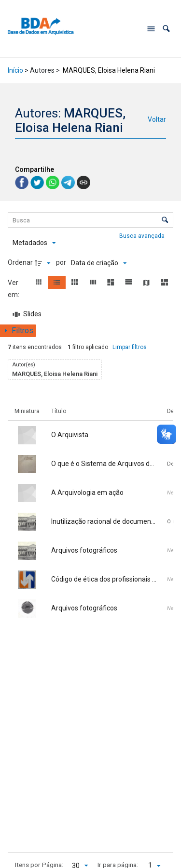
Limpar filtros (130, 347)
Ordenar (20, 262)
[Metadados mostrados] (34, 243)
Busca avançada (143, 235)
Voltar (157, 119)
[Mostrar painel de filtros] (18, 331)
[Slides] (28, 314)
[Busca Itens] (91, 220)
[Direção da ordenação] (44, 263)
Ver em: (14, 289)
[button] (166, 29)
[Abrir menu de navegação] (151, 29)
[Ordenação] (99, 263)
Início (15, 70)
